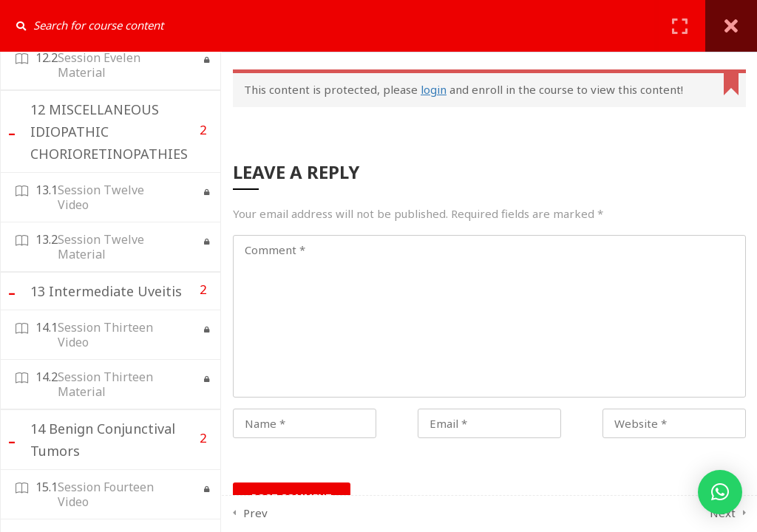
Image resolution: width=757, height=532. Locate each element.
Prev (255, 513)
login (434, 89)
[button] (720, 492)
